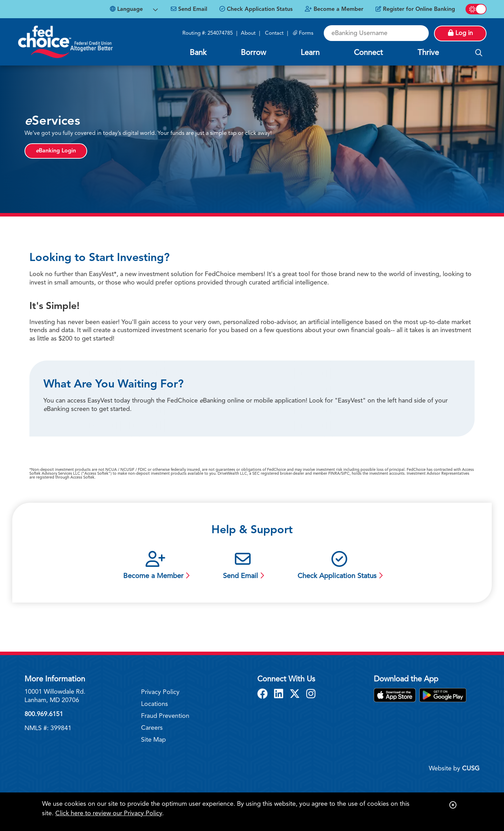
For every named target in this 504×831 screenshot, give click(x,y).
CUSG (471, 769)
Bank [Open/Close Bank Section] (198, 53)
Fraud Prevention (165, 716)
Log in (460, 33)
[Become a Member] (334, 9)
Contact (274, 33)
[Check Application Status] (256, 9)
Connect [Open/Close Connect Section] (368, 53)
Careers (152, 728)
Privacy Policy (160, 692)
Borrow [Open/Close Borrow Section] (253, 53)
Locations (155, 704)
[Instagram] (311, 695)
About (248, 33)
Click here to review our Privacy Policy (109, 813)
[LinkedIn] (280, 695)
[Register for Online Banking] (415, 9)
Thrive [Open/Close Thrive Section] (428, 53)
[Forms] (303, 33)
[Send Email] (189, 9)
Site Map (153, 740)
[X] (296, 695)
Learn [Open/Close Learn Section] (310, 53)
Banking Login (56, 151)
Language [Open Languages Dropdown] (126, 9)
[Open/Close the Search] (479, 53)
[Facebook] (264, 695)
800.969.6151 (44, 714)
